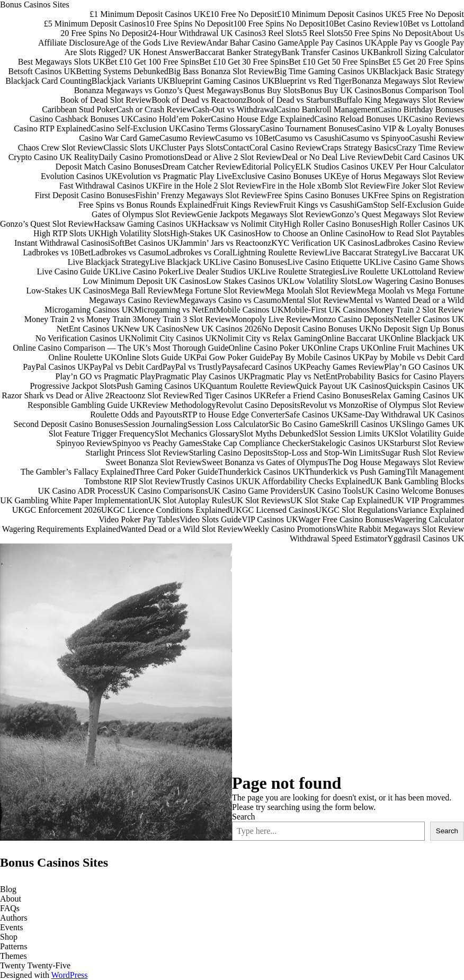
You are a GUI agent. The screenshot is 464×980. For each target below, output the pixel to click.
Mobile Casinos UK (250, 310)
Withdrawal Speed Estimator (338, 538)
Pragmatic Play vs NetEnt (294, 376)
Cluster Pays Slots (192, 148)
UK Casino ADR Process (80, 491)
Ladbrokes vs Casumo (128, 252)
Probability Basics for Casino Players (401, 376)
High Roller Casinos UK (422, 224)
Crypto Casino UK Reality (53, 157)
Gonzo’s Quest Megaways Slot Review (398, 214)
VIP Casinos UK (270, 519)
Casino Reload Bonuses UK (362, 119)
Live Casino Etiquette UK (332, 262)
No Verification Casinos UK (83, 338)
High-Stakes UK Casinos (213, 233)
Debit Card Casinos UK (424, 157)
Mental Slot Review (315, 300)
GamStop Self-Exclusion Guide (410, 205)
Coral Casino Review (286, 148)
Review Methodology (179, 405)
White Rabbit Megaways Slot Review (400, 529)
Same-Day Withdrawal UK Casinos (404, 415)
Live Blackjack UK (182, 262)
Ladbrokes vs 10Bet (57, 252)
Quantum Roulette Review (251, 386)
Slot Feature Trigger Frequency (102, 434)
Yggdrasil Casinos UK (426, 538)
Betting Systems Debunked (122, 71)
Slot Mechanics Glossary (197, 434)
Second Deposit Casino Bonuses (69, 424)
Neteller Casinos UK (429, 319)
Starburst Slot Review (427, 443)
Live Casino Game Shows (420, 262)
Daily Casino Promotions (141, 157)
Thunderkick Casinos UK (262, 472)
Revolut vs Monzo (332, 405)
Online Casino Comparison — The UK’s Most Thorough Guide (121, 348)
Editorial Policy (268, 167)
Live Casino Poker (146, 271)
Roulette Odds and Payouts (136, 415)
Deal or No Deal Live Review (332, 157)
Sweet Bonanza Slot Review (154, 462)
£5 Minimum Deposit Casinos (95, 24)
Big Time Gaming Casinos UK (327, 71)
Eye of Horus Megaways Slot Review (400, 176)
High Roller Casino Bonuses (332, 224)
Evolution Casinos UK (79, 176)
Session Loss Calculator (228, 424)
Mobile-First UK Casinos (327, 310)
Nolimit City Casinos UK (174, 338)
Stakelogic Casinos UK (350, 443)
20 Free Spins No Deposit (104, 33)
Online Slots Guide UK (156, 357)
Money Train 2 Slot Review (417, 310)
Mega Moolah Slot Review (311, 291)
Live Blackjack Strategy (109, 262)
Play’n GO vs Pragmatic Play (105, 376)
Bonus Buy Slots (272, 90)
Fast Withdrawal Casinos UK (109, 186)
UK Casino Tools (332, 491)
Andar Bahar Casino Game (252, 43)
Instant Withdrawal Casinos (61, 243)
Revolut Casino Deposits (258, 405)
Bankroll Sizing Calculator (418, 52)
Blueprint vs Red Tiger (313, 81)
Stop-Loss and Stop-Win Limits (327, 453)
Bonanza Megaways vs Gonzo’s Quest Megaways (159, 90)
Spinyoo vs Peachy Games (157, 443)
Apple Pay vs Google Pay (421, 43)
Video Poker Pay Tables (139, 519)
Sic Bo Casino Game (305, 424)
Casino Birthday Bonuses (421, 109)
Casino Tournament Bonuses (309, 128)
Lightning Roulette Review (279, 252)
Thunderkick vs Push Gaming (355, 472)
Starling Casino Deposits (231, 453)
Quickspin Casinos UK (425, 386)
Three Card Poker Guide (177, 472)
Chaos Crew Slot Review (61, 148)
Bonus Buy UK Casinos (341, 90)
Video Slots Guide (211, 519)
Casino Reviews (436, 119)
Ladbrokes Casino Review (419, 243)
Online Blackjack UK (427, 338)
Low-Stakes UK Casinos (68, 291)
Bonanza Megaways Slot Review (408, 81)
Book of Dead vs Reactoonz (199, 100)
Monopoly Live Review (271, 319)
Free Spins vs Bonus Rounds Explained (145, 205)
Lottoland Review (434, 271)
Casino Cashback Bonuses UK (82, 119)
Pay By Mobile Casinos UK (318, 357)
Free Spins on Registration (419, 195)
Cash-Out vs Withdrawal (234, 109)
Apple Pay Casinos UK (338, 43)
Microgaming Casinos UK (89, 310)
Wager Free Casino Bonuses (346, 519)
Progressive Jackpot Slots (73, 386)
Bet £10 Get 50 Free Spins (333, 62)
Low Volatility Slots (323, 281)
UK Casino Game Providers (256, 491)
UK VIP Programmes (428, 500)
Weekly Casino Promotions (290, 529)
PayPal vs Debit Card (126, 367)
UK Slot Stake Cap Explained (341, 500)
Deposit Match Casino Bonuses (109, 167)
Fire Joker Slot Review (425, 186)
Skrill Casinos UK (371, 424)
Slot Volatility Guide (429, 434)
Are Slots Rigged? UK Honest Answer (130, 52)
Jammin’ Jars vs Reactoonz (225, 243)
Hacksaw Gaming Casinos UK (146, 224)
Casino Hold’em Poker (172, 119)
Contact (236, 148)
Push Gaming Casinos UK (161, 386)
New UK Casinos (154, 329)
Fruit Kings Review (246, 205)
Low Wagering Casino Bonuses (411, 281)
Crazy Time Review (430, 148)
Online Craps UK (343, 348)
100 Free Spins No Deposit (279, 24)
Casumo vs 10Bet (245, 138)
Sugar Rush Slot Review (422, 453)
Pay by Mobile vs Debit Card (414, 357)
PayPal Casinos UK (56, 367)
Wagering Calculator (429, 519)
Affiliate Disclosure (72, 43)
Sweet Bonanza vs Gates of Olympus (265, 462)
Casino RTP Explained (52, 128)
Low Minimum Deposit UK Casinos (144, 281)
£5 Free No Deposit (431, 14)
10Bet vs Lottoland (431, 24)
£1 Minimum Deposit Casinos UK (148, 14)
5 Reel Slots (323, 33)
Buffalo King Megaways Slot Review (400, 100)
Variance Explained (431, 510)
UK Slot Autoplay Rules (190, 500)
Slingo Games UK (433, 424)
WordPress (70, 975)
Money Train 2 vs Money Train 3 (81, 319)
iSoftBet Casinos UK (144, 243)
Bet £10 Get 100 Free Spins (152, 62)
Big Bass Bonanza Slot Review (221, 71)
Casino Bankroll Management (327, 109)
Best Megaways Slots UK (62, 62)
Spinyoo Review (84, 443)
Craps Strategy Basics (359, 148)
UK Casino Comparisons (166, 491)
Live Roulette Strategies (302, 271)
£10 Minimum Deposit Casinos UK (337, 14)
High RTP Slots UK (67, 233)
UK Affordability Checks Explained (309, 481)
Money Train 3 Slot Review (184, 319)
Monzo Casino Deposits (353, 319)
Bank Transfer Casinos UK (328, 52)
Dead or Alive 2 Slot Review (233, 157)
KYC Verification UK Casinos (323, 243)
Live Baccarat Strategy (364, 252)
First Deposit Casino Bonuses (85, 195)
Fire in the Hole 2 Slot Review (210, 186)
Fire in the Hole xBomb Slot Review (324, 186)
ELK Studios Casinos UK (339, 167)
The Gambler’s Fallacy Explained (78, 472)
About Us (448, 33)
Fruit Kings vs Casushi (318, 205)
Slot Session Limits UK (354, 434)
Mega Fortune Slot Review (220, 291)
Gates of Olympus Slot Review (144, 214)
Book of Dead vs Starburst (292, 100)
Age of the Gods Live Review (156, 43)
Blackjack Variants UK (131, 81)
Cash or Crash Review (155, 109)
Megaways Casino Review (134, 300)
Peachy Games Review (345, 367)
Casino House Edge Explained (262, 119)
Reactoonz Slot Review (149, 395)
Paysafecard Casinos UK (264, 367)
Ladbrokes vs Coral (199, 252)
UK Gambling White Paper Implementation (74, 500)
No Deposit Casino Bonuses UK (316, 329)
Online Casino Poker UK (271, 348)
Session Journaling (155, 424)
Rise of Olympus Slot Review (413, 405)
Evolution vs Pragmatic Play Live (175, 176)
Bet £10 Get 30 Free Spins (244, 62)
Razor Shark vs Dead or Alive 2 (56, 395)
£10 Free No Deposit (242, 14)
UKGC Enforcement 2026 (57, 510)
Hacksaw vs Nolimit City (240, 224)
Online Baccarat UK (356, 338)
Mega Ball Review (142, 291)
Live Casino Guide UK (76, 271)
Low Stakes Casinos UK (248, 281)
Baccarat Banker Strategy (238, 52)
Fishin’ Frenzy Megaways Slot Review (201, 195)
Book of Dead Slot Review (106, 100)
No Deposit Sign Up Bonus (418, 329)
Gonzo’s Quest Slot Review (47, 224)
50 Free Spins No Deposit (387, 33)
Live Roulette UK (373, 271)
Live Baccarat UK (433, 252)
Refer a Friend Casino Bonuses (319, 395)
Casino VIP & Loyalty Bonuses (411, 128)
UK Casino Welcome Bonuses (413, 491)
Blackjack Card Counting (48, 81)
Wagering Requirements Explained (61, 529)
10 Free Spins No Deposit (189, 24)
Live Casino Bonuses (252, 262)
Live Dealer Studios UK (220, 271)
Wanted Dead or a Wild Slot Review (182, 529)
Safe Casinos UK (314, 415)
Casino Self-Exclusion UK (136, 128)
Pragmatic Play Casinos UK (203, 376)
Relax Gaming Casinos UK (418, 395)
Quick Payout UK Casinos (341, 386)
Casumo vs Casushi (308, 138)
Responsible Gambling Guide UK (85, 405)
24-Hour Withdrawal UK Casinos (205, 33)
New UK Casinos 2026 (222, 329)
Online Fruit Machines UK (418, 348)
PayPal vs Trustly (192, 367)
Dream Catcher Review (202, 167)
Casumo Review (187, 138)
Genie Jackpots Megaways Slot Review (264, 214)
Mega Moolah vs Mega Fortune (410, 291)
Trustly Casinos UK (214, 481)
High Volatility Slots (135, 233)
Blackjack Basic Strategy (421, 71)
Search (244, 817)
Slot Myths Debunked (276, 434)
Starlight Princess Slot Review (137, 453)
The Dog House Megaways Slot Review (396, 462)
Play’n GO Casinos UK (424, 367)
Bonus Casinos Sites (35, 5)
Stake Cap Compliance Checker (256, 443)
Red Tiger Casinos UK (227, 395)
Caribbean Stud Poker (79, 109)
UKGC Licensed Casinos (273, 510)
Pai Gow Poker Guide (233, 357)
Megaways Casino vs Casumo (230, 300)
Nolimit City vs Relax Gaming (269, 338)
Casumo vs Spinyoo (375, 138)
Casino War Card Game (119, 138)
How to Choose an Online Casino (312, 233)
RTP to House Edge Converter (234, 415)
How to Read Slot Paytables (416, 233)
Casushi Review (436, 138)
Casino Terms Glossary (221, 128)
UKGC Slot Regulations (357, 510)
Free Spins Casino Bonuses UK (320, 195)
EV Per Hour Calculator (423, 167)
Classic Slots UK (132, 148)
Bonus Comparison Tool (423, 90)
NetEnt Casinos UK (90, 329)
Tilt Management (435, 472)
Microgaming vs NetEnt (175, 310)
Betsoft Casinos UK (42, 71)
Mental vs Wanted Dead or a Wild (407, 300)
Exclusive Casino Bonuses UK (284, 176)
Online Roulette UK (83, 357)
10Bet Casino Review (362, 24)
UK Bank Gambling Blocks (417, 481)
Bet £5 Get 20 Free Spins (421, 62)
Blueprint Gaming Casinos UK (222, 81)
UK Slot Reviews (261, 500)
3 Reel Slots (282, 33)
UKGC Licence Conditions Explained (166, 510)
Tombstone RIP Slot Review (132, 481)
